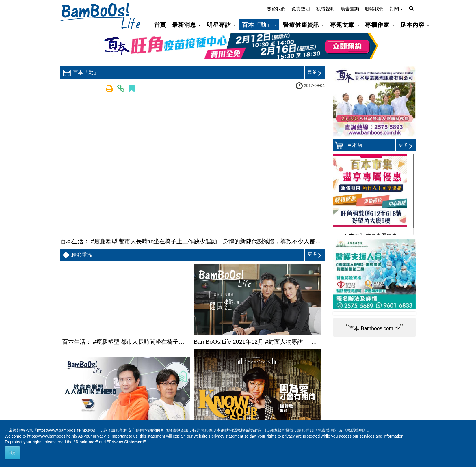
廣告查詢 (350, 9)
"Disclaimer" (86, 442)
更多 (315, 72)
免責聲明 (301, 9)
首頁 (160, 25)
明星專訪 (221, 25)
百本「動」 (260, 25)
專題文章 (345, 25)
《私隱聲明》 (355, 430)
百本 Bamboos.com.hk (374, 328)
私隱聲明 (325, 9)
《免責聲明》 (326, 430)
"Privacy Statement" (126, 442)
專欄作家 (380, 25)
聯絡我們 (374, 9)
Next (407, 313)
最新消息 (186, 25)
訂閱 (396, 9)
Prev (342, 313)
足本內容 (415, 25)
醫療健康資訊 (304, 25)
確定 (12, 453)
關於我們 (276, 9)
